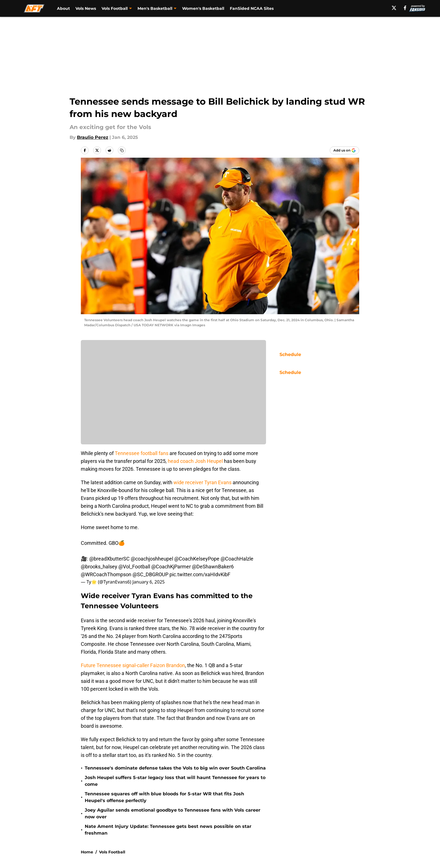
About (63, 8)
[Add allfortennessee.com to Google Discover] (344, 150)
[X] (394, 8)
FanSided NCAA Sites (252, 8)
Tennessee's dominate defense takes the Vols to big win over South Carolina (175, 768)
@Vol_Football (134, 567)
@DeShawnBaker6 (213, 567)
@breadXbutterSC (109, 559)
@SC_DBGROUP (150, 574)
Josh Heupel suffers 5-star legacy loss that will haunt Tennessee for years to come (175, 781)
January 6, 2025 (149, 582)
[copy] (122, 150)
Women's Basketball (203, 8)
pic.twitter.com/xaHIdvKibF (200, 574)
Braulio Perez (93, 137)
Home (87, 852)
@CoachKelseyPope (197, 559)
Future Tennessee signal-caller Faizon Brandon (133, 665)
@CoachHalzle (237, 559)
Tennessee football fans (142, 453)
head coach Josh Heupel (195, 461)
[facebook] (405, 8)
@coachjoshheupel (152, 559)
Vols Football (112, 852)
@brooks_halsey (99, 567)
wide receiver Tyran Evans (202, 482)
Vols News (86, 8)
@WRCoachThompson (106, 574)
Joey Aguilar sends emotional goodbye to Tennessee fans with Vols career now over (173, 813)
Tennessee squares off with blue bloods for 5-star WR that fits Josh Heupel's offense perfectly (164, 797)
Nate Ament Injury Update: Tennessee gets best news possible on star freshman (168, 830)
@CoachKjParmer (171, 567)
